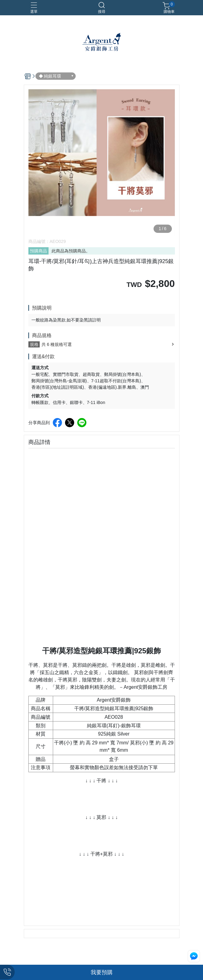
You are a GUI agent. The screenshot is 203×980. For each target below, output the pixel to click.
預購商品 (38, 251)
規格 (34, 344)
